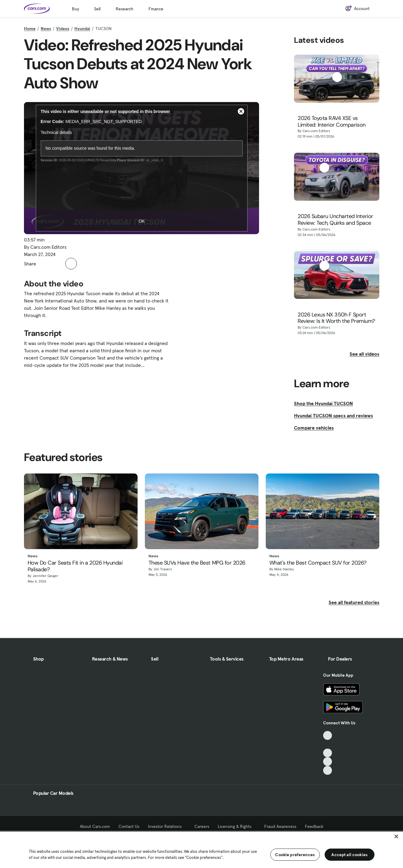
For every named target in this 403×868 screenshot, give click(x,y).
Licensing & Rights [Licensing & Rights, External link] (237, 826)
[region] (202, 849)
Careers (202, 826)
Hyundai (82, 29)
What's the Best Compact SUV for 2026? (318, 563)
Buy (75, 9)
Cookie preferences (295, 855)
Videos (63, 29)
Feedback (314, 826)
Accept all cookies (349, 855)
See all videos (364, 354)
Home (30, 29)
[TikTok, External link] (328, 735)
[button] (44, 264)
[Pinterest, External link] (328, 770)
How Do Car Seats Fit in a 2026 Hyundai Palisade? (75, 566)
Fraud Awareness (280, 826)
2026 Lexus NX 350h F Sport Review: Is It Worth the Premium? (336, 318)
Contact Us (129, 826)
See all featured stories (354, 602)
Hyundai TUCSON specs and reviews (333, 415)
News (46, 29)
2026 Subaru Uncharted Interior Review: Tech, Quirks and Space (335, 220)
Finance (156, 9)
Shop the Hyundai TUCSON (323, 403)
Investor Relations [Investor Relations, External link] (167, 826)
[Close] (396, 836)
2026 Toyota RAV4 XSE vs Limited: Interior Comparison (332, 122)
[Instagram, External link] (328, 762)
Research (125, 9)
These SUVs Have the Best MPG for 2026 (197, 563)
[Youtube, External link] (328, 753)
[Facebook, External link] (328, 744)
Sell (97, 9)
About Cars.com (95, 826)
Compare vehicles (314, 428)
